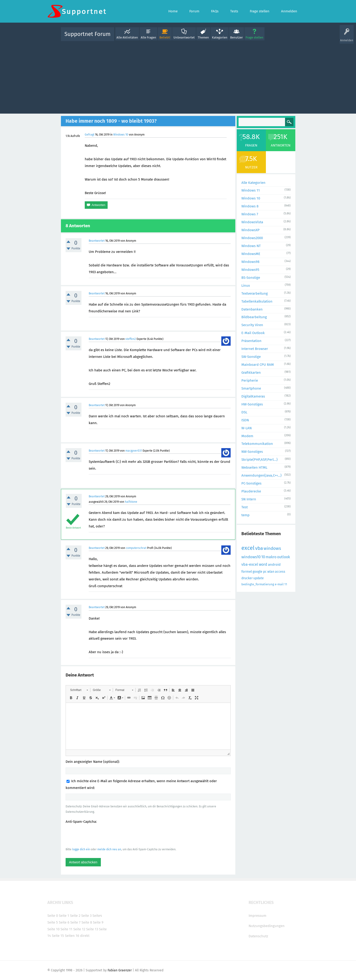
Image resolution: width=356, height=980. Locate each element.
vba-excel (250, 564)
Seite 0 (53, 916)
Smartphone (251, 388)
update (259, 578)
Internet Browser (255, 349)
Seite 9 (98, 922)
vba (259, 548)
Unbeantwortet (184, 37)
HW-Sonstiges (252, 404)
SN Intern (249, 499)
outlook (284, 557)
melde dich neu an (109, 849)
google (257, 572)
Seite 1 (64, 916)
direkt (85, 936)
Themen (203, 37)
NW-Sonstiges (252, 452)
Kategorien (220, 37)
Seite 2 (75, 916)
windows (272, 548)
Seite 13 (92, 929)
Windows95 (250, 270)
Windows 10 (121, 135)
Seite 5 (53, 922)
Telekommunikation (257, 444)
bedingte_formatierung (258, 584)
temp (245, 515)
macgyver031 (134, 451)
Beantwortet (97, 241)
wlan (271, 572)
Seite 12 (79, 929)
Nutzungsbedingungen (267, 926)
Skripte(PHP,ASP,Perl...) (259, 460)
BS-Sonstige (251, 278)
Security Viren (252, 325)
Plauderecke (251, 491)
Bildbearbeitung (254, 317)
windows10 (251, 557)
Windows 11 (251, 190)
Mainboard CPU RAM (258, 365)
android (274, 565)
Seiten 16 (72, 936)
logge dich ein (81, 849)
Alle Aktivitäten (127, 37)
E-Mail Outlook (253, 333)
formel (247, 572)
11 (286, 584)
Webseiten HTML (254, 467)
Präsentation (251, 341)
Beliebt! (165, 37)
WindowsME (251, 254)
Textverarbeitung (255, 293)
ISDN (245, 420)
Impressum (257, 916)
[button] (79, 690)
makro (271, 557)
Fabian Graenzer (120, 970)
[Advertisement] (178, 76)
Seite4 (97, 916)
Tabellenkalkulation (257, 301)
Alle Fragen (148, 37)
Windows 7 (250, 214)
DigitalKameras (253, 396)
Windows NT (251, 246)
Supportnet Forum (88, 34)
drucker (247, 578)
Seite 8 (87, 922)
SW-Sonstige (251, 357)
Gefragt (90, 135)
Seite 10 (53, 929)
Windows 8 (250, 206)
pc (265, 572)
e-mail (279, 584)
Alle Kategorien (253, 183)
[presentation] (101, 835)
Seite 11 (66, 929)
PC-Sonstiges (251, 483)
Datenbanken (252, 309)
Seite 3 (86, 916)
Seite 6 (64, 922)
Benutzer (236, 37)
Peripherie (250, 380)
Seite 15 (58, 936)
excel (248, 548)
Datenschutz (258, 936)
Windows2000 (252, 238)
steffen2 (131, 339)
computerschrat (136, 548)
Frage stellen (254, 37)
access (280, 572)
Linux (246, 286)
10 (263, 557)
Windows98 (250, 262)
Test (245, 507)
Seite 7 (75, 922)
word (263, 564)
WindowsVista (252, 222)
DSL (244, 412)
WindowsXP (250, 230)
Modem (247, 436)
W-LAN (247, 428)
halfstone (131, 502)
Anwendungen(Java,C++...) (261, 475)
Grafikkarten (251, 373)
